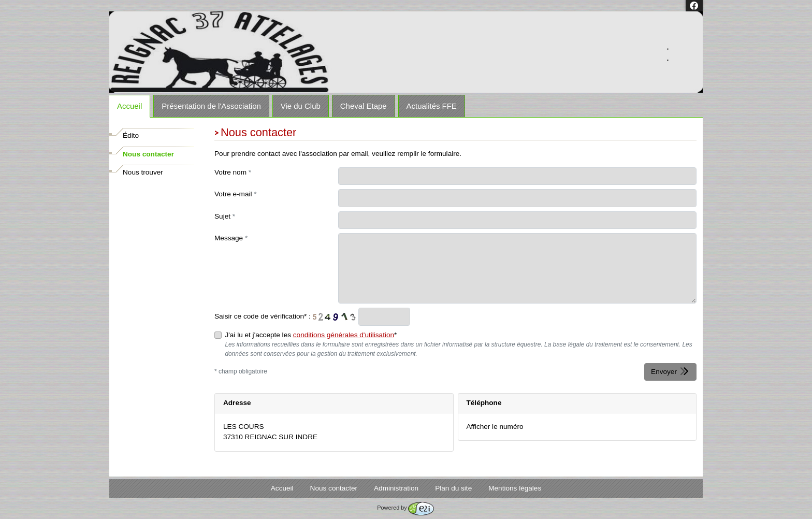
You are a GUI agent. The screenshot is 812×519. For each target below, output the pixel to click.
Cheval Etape (364, 106)
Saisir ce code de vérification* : (263, 316)
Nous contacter (148, 154)
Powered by (405, 508)
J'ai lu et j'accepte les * (311, 335)
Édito (131, 135)
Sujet (225, 216)
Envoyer (670, 371)
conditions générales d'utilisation (344, 335)
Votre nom (233, 172)
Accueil (129, 106)
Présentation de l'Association (211, 106)
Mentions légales (515, 488)
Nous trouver (143, 172)
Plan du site (453, 488)
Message (231, 238)
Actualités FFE (432, 106)
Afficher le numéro (495, 427)
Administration (396, 488)
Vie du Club (301, 106)
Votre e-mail (236, 194)
